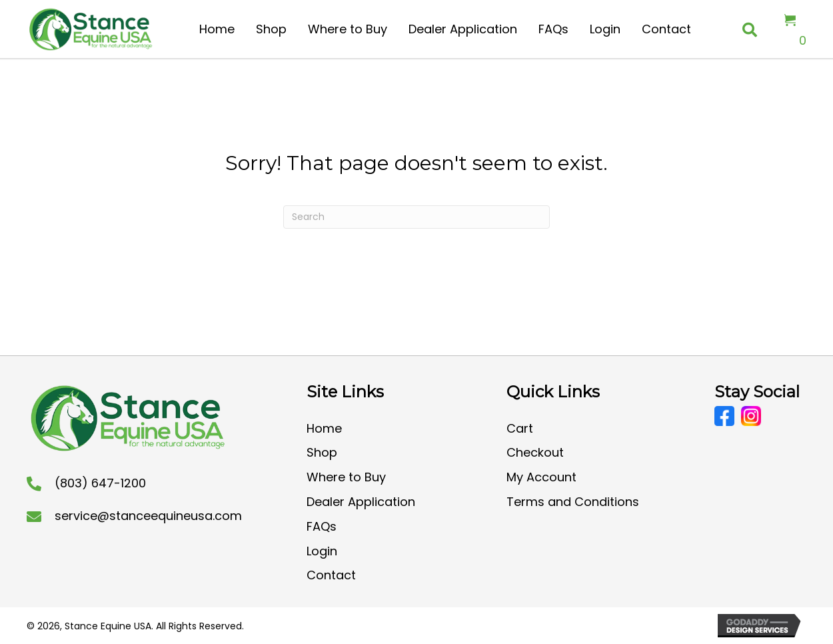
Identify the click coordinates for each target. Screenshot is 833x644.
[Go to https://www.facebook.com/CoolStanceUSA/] (724, 416)
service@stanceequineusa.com (148, 516)
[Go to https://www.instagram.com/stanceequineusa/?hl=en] (751, 416)
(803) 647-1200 (100, 483)
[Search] (416, 217)
